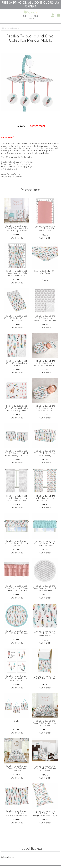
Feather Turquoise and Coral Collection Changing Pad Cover (17, 318)
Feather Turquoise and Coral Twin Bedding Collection (17, 768)
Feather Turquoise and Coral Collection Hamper (45, 677)
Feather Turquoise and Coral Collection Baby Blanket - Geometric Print (45, 318)
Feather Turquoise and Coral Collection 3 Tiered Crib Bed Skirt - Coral (17, 588)
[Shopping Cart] (58, 15)
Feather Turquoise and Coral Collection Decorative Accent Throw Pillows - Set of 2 (17, 813)
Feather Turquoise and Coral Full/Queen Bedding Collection (45, 723)
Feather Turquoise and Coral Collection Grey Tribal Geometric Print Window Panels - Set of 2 (17, 498)
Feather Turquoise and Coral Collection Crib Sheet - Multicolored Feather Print (17, 273)
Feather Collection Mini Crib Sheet (45, 272)
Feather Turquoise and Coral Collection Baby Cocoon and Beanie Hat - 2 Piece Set (45, 363)
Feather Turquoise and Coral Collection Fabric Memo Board (45, 633)
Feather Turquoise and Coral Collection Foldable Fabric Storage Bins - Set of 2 (17, 453)
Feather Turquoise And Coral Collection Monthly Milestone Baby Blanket (17, 408)
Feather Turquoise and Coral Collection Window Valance (17, 543)
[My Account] (53, 15)
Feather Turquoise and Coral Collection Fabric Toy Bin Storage (45, 453)
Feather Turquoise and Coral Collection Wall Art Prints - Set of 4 (17, 678)
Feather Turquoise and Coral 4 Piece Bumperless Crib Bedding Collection (17, 228)
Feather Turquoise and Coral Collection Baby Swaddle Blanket (45, 408)
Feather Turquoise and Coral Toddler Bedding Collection (45, 768)
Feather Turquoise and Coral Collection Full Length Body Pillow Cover (45, 813)
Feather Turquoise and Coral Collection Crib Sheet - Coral (45, 228)
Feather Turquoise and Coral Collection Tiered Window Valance (45, 543)
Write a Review (8, 857)
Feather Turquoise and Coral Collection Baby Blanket (17, 363)
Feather (17, 721)
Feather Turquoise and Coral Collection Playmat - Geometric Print (45, 588)
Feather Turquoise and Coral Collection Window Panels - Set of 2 (45, 498)
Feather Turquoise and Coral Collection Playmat (17, 632)
